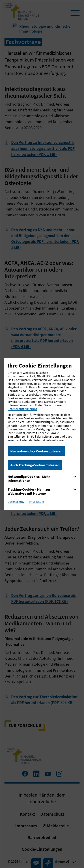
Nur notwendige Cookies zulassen (36, 451)
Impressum (37, 502)
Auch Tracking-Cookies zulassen (35, 465)
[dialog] (42, 434)
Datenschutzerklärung (23, 409)
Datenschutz (16, 502)
